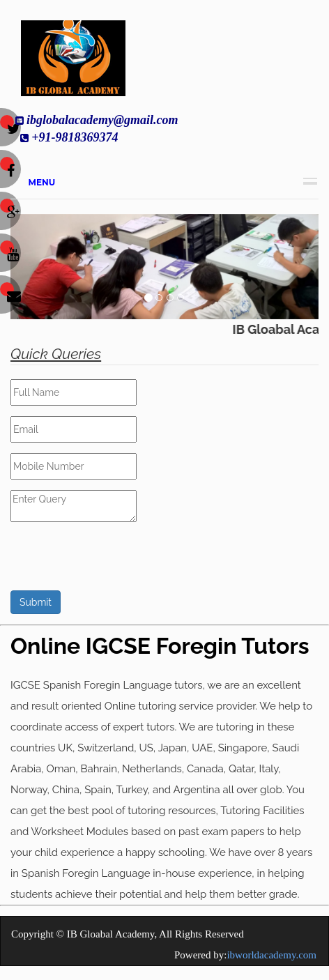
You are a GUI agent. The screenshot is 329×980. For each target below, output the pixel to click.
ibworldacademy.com (271, 955)
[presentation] (116, 563)
